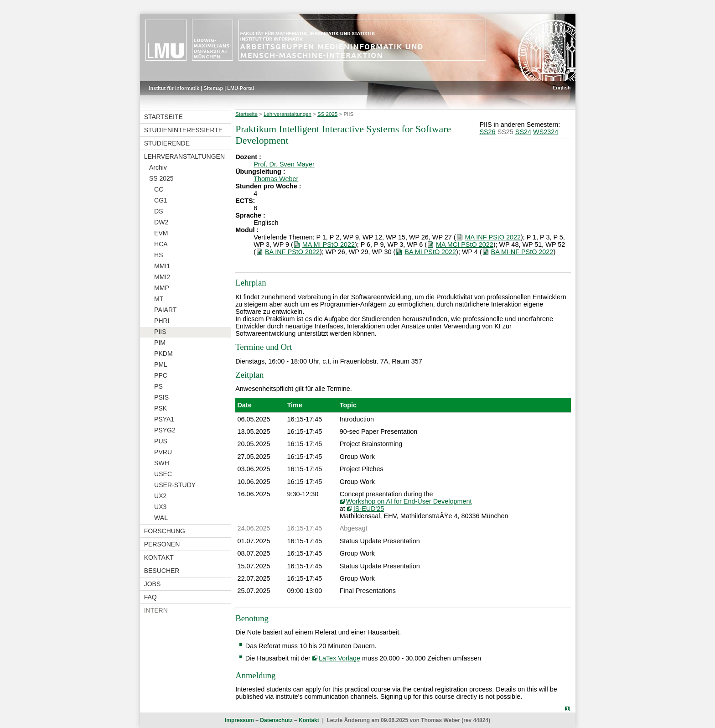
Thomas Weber (276, 179)
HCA (161, 244)
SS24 (523, 132)
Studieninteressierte (183, 130)
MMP (162, 288)
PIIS (160, 332)
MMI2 (162, 277)
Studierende (167, 143)
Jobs (153, 584)
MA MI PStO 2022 (329, 244)
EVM (161, 233)
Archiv (158, 167)
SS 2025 (161, 178)
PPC (161, 375)
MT (159, 299)
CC (159, 189)
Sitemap (213, 88)
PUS (161, 441)
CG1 (161, 200)
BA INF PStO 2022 (292, 252)
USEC (163, 474)
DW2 (161, 222)
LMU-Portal (241, 88)
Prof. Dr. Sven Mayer (284, 164)
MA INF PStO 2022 (493, 237)
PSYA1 (164, 419)
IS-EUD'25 (369, 509)
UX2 (160, 496)
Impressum (239, 720)
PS (158, 386)
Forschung (165, 531)
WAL (161, 518)
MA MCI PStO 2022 (465, 244)
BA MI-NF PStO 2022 (522, 252)
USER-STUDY (175, 485)
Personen (162, 544)
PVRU (163, 452)
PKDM (163, 354)
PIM (160, 343)
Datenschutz (276, 720)
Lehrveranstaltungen (184, 156)
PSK (161, 408)
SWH (162, 463)
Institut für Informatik (174, 88)
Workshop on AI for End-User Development (409, 501)
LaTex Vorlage (339, 658)
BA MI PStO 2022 (430, 252)
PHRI (162, 321)
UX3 (160, 507)
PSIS (161, 397)
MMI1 (162, 266)
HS (158, 255)
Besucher (162, 571)
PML (161, 364)
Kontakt (159, 557)
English (562, 88)
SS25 (505, 132)
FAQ (150, 597)
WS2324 (546, 132)
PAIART (165, 310)
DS (158, 211)
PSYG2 (165, 430)
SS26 (487, 132)
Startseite (163, 117)
